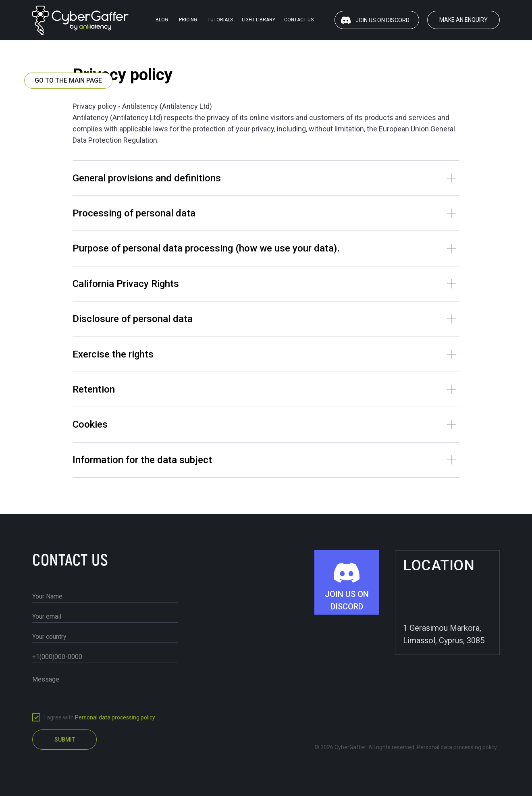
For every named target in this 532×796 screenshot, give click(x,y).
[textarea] (105, 688)
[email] (105, 617)
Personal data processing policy (115, 717)
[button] (463, 20)
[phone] (105, 657)
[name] (105, 596)
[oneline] (105, 637)
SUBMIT (65, 740)
